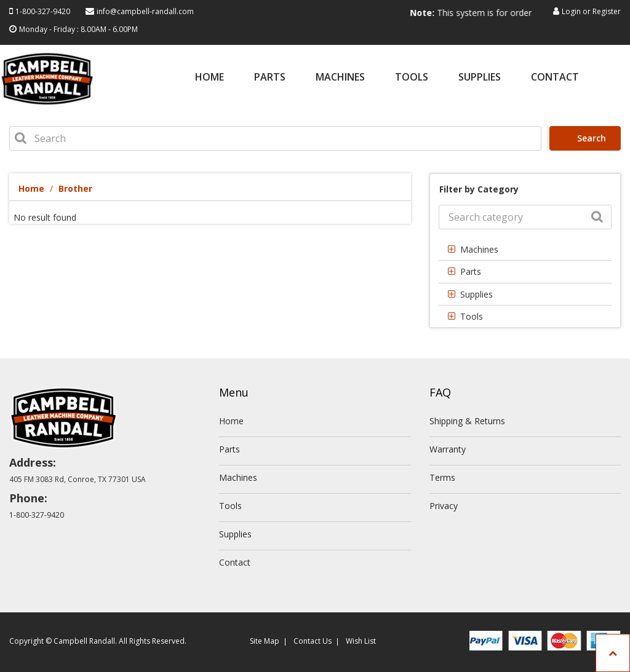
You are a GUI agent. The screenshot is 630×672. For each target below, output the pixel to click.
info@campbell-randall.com (145, 11)
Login (571, 11)
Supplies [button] (476, 294)
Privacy (444, 506)
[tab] (525, 249)
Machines (340, 78)
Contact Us (313, 641)
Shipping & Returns (467, 421)
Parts (270, 78)
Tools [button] (472, 316)
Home (209, 78)
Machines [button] (479, 249)
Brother (75, 188)
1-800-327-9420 (43, 11)
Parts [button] (471, 271)
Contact (555, 78)
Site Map (265, 641)
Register (607, 11)
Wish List (361, 641)
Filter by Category (479, 189)
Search (587, 138)
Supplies (480, 78)
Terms (442, 477)
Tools (412, 78)
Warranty (448, 449)
